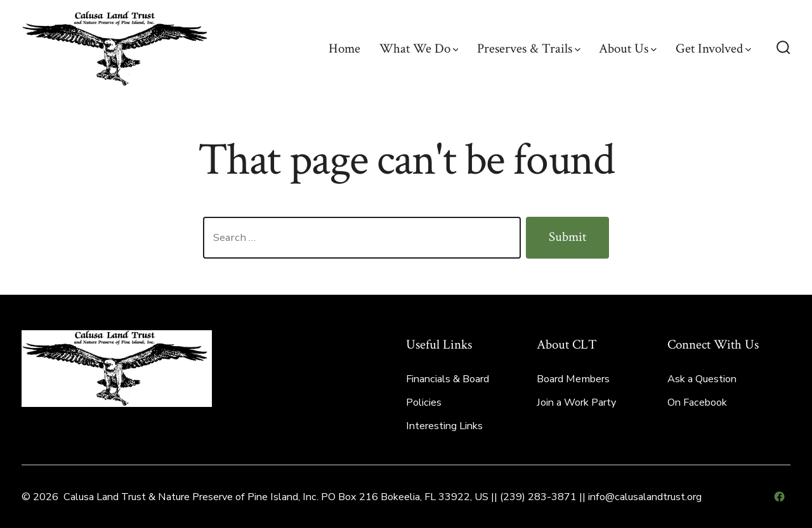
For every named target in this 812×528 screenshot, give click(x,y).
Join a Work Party (576, 402)
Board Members (573, 379)
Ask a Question (702, 379)
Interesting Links (444, 426)
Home (344, 48)
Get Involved (713, 48)
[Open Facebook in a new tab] (779, 497)
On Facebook (697, 402)
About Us (628, 48)
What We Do (419, 48)
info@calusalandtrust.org (645, 497)
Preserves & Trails (529, 48)
